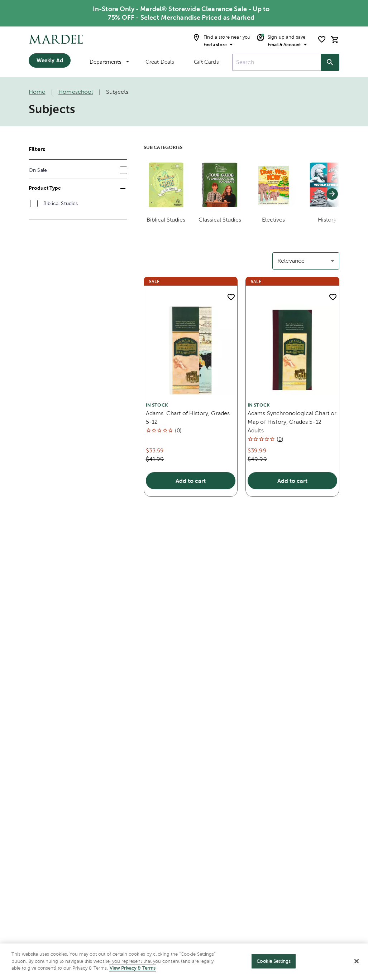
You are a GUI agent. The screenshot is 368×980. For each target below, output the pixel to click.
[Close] (357, 961)
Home (37, 92)
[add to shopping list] (231, 297)
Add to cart (191, 481)
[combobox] (277, 62)
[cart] (335, 40)
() (178, 430)
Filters (37, 149)
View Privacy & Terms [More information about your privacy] (133, 968)
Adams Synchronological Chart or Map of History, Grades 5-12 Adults (292, 422)
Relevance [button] (291, 261)
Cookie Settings (274, 961)
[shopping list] (322, 39)
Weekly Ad (50, 60)
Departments (109, 62)
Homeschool (76, 92)
